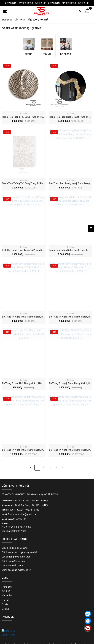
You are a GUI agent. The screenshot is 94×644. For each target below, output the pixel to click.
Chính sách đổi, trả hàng (14, 561)
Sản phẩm (7, 596)
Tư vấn (5, 604)
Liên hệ (5, 609)
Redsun (24, 114)
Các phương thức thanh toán (16, 557)
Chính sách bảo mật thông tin (16, 570)
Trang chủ (7, 587)
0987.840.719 (32, 510)
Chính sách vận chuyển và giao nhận (20, 552)
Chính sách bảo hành (12, 566)
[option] (29, 46)
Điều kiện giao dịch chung (15, 548)
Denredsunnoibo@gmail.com (23, 514)
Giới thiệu (6, 591)
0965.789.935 (17, 510)
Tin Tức (5, 600)
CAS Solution (83, 641)
